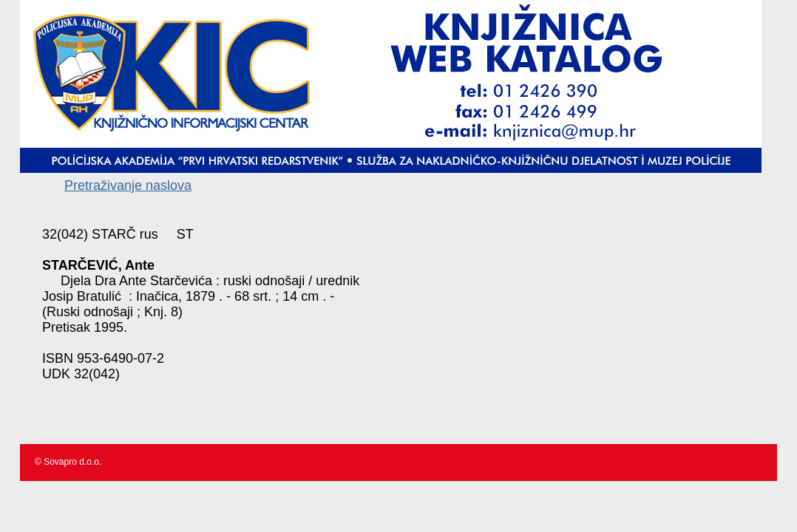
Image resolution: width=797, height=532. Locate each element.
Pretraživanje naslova (128, 185)
